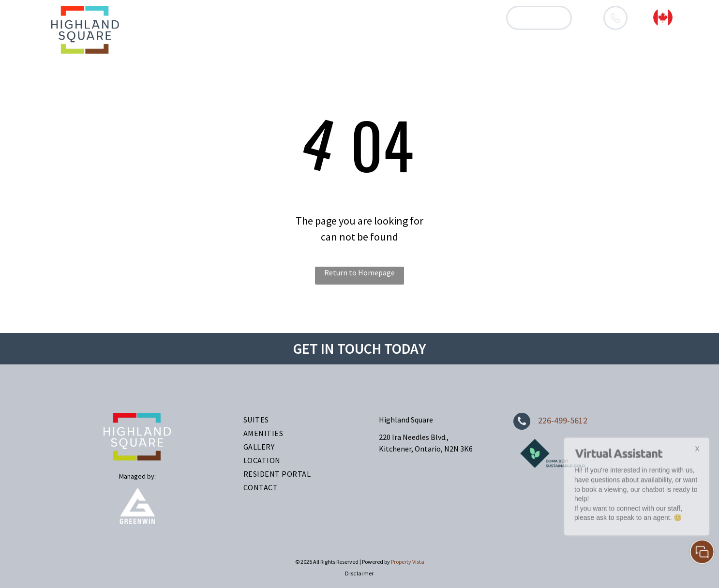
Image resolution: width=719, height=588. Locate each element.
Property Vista (408, 562)
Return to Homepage (359, 272)
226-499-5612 (563, 420)
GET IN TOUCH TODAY (359, 348)
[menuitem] (232, 18)
